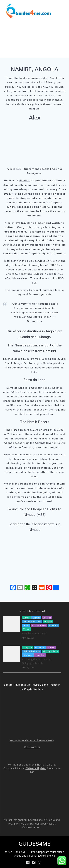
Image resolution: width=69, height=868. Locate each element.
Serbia (26, 625)
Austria (26, 618)
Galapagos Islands (50, 651)
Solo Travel (28, 655)
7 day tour (28, 647)
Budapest (47, 618)
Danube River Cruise (32, 622)
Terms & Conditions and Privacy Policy (32, 740)
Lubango (44, 337)
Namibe (24, 180)
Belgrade (36, 618)
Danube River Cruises (34, 633)
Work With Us (32, 747)
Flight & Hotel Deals (32, 651)
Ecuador (51, 647)
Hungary (48, 622)
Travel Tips (53, 625)
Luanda (24, 337)
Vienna (26, 629)
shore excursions (39, 625)
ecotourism (40, 647)
